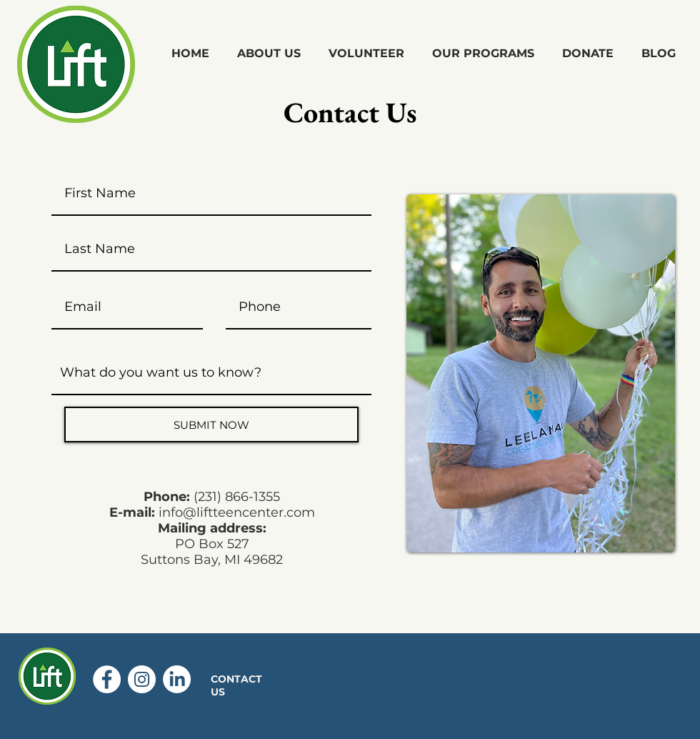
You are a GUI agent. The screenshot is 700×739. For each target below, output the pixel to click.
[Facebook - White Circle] (107, 679)
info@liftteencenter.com (237, 512)
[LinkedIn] (177, 679)
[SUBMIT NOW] (211, 425)
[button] (269, 54)
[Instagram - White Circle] (142, 679)
